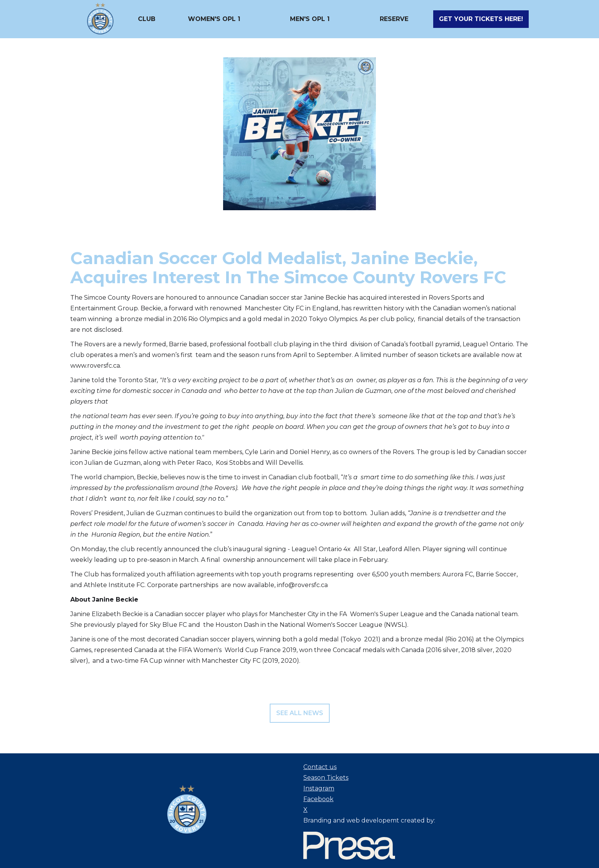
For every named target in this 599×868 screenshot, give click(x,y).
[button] (147, 19)
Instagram (319, 788)
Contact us (320, 767)
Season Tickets (326, 778)
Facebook (318, 799)
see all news (300, 713)
